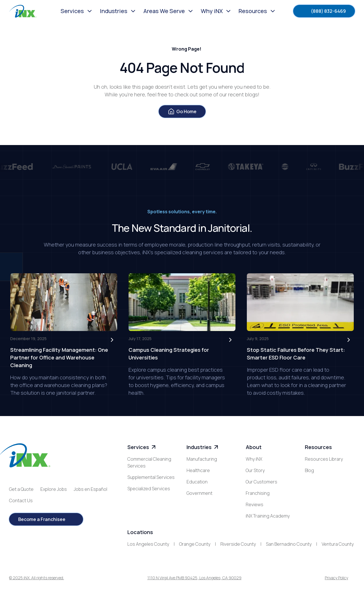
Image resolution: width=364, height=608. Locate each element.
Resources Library (324, 459)
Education (197, 482)
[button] (77, 11)
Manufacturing (202, 459)
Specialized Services (149, 489)
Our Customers (261, 482)
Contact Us (21, 501)
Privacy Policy (336, 578)
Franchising (258, 493)
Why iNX (254, 459)
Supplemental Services (151, 477)
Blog (309, 470)
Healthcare (198, 470)
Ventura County (338, 544)
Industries (203, 447)
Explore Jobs (54, 489)
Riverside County (238, 544)
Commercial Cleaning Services (149, 462)
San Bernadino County (289, 544)
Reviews (255, 504)
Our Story (255, 470)
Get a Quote (21, 489)
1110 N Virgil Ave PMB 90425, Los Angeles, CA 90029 (194, 578)
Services (142, 447)
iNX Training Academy (268, 516)
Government (199, 493)
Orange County (195, 544)
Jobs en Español (90, 489)
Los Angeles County (148, 544)
